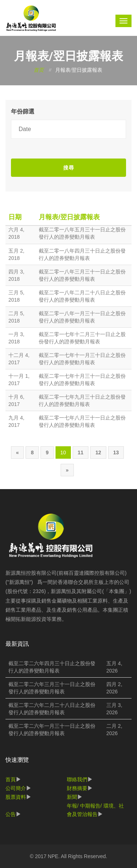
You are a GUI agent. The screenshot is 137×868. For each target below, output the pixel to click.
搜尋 (69, 168)
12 (98, 452)
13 (116, 452)
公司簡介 (16, 788)
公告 (11, 814)
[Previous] (18, 452)
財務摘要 (77, 788)
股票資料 (16, 797)
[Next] (67, 470)
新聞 (72, 797)
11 (81, 452)
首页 (39, 70)
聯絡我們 (77, 779)
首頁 (11, 779)
